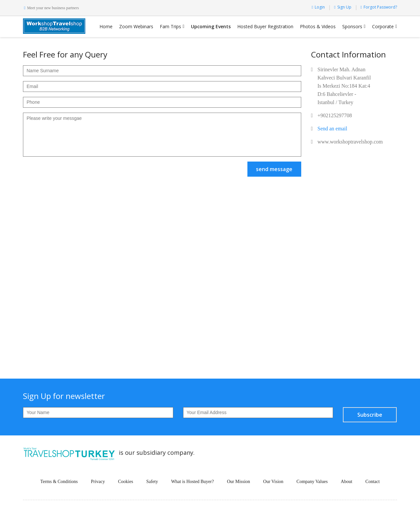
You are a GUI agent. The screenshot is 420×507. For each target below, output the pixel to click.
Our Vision (273, 482)
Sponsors (352, 26)
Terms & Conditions (59, 482)
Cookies (126, 482)
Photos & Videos (318, 26)
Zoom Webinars (136, 26)
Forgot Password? (379, 7)
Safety (152, 482)
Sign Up (343, 7)
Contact (373, 482)
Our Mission (239, 482)
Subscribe (370, 415)
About (347, 482)
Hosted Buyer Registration (265, 26)
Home (106, 26)
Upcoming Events (211, 26)
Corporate (383, 26)
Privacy (98, 482)
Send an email (333, 129)
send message (274, 169)
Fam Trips (170, 26)
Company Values (312, 482)
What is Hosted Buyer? (192, 482)
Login (318, 7)
